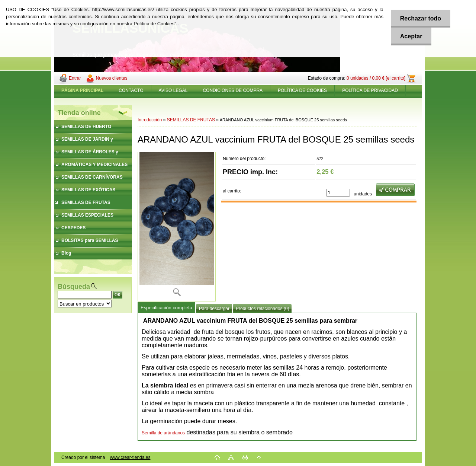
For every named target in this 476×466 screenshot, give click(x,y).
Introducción (150, 120)
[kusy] (338, 193)
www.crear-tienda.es (130, 457)
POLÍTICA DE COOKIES (302, 90)
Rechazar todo (421, 18)
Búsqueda (74, 287)
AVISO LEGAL (173, 90)
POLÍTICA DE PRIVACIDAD (370, 90)
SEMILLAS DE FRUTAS (191, 120)
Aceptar (411, 36)
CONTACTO (131, 90)
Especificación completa (166, 308)
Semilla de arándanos (163, 433)
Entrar (75, 78)
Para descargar (214, 309)
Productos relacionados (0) (262, 309)
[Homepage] (83, 90)
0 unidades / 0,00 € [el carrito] (376, 78)
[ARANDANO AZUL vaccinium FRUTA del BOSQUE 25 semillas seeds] (177, 227)
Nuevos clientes (112, 78)
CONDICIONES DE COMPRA (233, 90)
